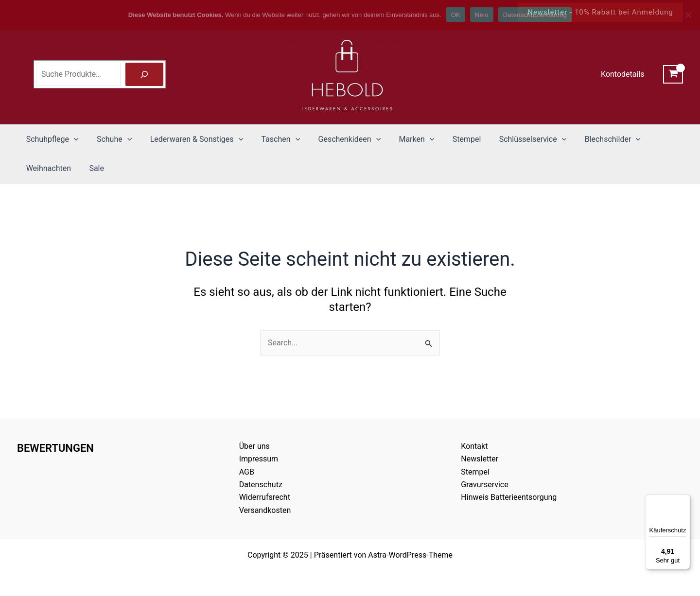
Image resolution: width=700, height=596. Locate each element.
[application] (72, 139)
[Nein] (688, 15)
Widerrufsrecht (265, 497)
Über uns (254, 446)
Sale (93, 168)
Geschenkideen (338, 139)
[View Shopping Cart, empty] (673, 74)
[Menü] (684, 500)
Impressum (259, 459)
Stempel (450, 139)
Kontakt (474, 446)
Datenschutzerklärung (535, 15)
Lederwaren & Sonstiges (190, 139)
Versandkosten (265, 510)
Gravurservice (484, 485)
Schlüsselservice (514, 139)
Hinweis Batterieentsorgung (509, 497)
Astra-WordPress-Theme (410, 555)
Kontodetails (624, 74)
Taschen (272, 139)
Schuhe (110, 139)
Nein (482, 15)
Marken (402, 139)
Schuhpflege (51, 139)
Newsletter (480, 459)
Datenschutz (261, 485)
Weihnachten (47, 168)
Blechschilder (590, 139)
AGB (247, 472)
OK (456, 15)
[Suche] (144, 74)
